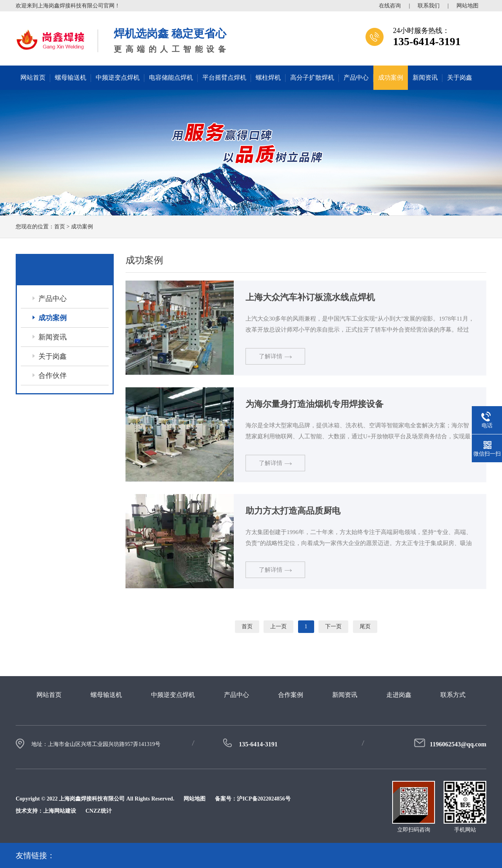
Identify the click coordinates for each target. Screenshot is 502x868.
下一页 (333, 626)
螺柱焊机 (268, 77)
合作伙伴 (53, 376)
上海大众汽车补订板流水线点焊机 (310, 297)
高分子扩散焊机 (312, 77)
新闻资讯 (425, 77)
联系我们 (429, 6)
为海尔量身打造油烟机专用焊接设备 (315, 404)
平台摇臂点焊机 (224, 77)
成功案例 (391, 77)
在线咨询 (390, 6)
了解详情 (275, 356)
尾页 (365, 626)
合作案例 (291, 695)
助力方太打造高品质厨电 (293, 511)
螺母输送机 (71, 77)
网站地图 (467, 6)
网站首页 (33, 77)
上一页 (278, 626)
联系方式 (453, 695)
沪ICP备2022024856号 (264, 799)
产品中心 (356, 77)
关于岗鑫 (460, 77)
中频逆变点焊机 (118, 77)
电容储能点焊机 (171, 77)
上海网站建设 (60, 811)
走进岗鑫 (399, 695)
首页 (60, 227)
